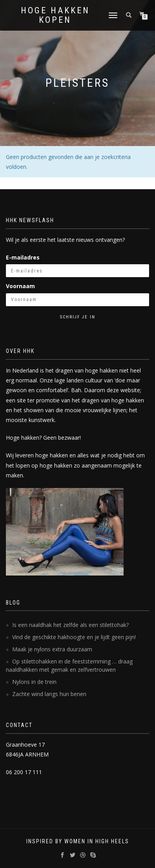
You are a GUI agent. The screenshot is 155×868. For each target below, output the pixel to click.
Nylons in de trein (34, 682)
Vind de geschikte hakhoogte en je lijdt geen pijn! (74, 637)
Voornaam (20, 286)
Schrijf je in (78, 317)
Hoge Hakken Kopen (55, 15)
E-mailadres (23, 257)
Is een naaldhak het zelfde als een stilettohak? (70, 625)
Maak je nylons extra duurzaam (52, 649)
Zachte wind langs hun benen (49, 694)
